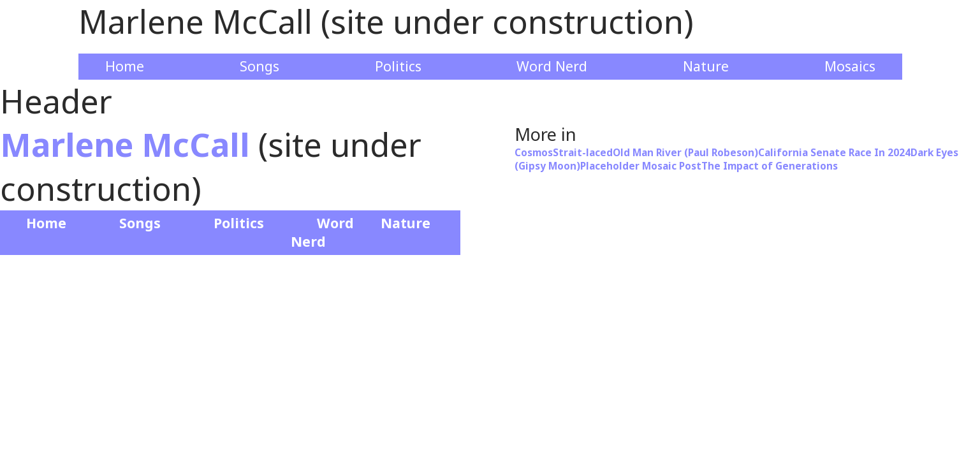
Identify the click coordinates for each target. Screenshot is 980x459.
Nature (706, 66)
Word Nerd (552, 66)
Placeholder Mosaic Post (641, 166)
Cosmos (534, 153)
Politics (398, 66)
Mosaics (850, 66)
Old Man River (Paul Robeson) (685, 153)
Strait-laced (583, 153)
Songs (260, 66)
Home (125, 66)
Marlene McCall (125, 144)
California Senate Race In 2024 (834, 153)
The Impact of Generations (770, 166)
